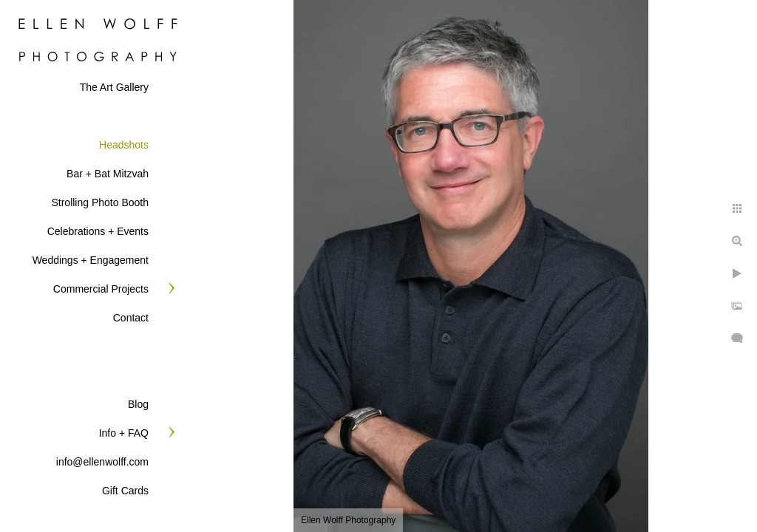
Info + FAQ (124, 433)
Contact (131, 318)
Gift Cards (125, 491)
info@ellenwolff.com (102, 462)
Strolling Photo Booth (100, 202)
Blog (138, 404)
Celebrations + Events (98, 231)
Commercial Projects (101, 289)
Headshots (124, 145)
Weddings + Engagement (91, 260)
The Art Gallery (114, 87)
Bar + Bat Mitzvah (108, 174)
